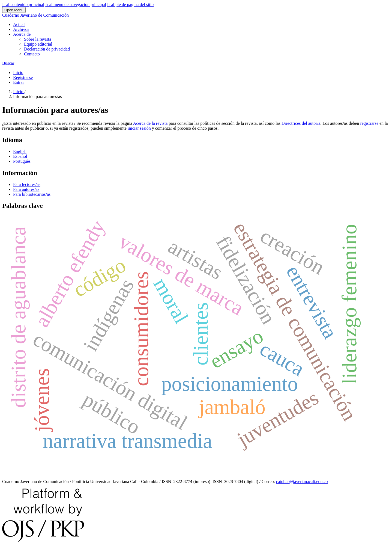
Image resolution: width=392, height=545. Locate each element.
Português (22, 161)
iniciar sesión (139, 128)
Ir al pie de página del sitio (131, 5)
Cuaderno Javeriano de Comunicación (35, 15)
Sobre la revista (38, 39)
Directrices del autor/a (301, 123)
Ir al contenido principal (23, 5)
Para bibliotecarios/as (32, 194)
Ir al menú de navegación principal (76, 5)
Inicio (18, 72)
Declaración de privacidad (47, 49)
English (20, 151)
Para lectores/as (27, 184)
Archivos (21, 29)
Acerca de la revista (150, 123)
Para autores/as (26, 189)
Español (20, 156)
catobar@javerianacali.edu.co (302, 482)
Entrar (19, 82)
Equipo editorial (38, 44)
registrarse (369, 123)
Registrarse (23, 77)
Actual (19, 24)
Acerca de (22, 34)
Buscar (8, 63)
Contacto (32, 54)
